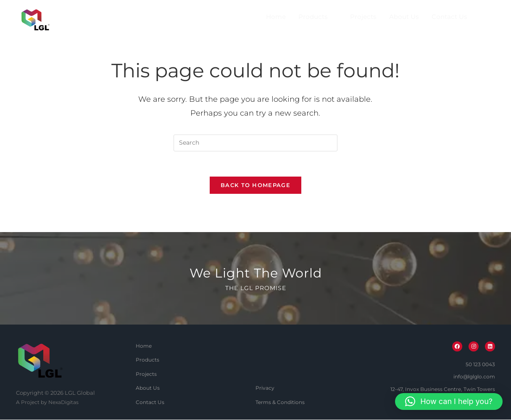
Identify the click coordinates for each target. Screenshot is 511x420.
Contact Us (449, 17)
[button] (449, 402)
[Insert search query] (255, 143)
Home (276, 17)
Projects (363, 17)
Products (317, 17)
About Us (404, 17)
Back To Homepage (255, 185)
